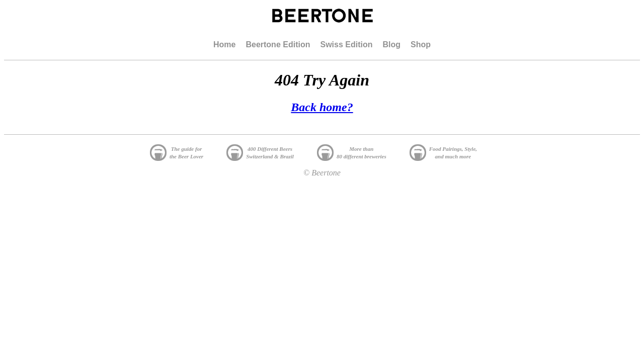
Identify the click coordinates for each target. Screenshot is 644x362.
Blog (391, 44)
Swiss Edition (346, 44)
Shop (421, 44)
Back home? (322, 107)
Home (224, 44)
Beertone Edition (278, 44)
